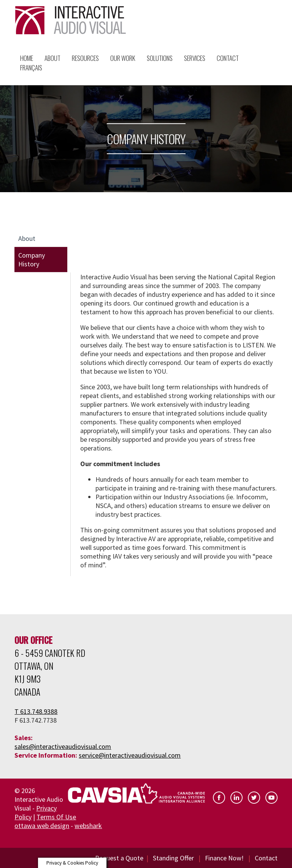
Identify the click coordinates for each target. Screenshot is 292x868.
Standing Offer (173, 858)
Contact (266, 858)
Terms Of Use (56, 817)
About (52, 58)
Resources (85, 58)
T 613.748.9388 (36, 711)
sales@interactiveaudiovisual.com (63, 746)
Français (31, 68)
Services (195, 58)
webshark (88, 826)
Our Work (123, 58)
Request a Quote (119, 858)
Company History (32, 260)
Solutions (160, 58)
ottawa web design (42, 826)
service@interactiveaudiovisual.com (130, 755)
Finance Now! (224, 858)
